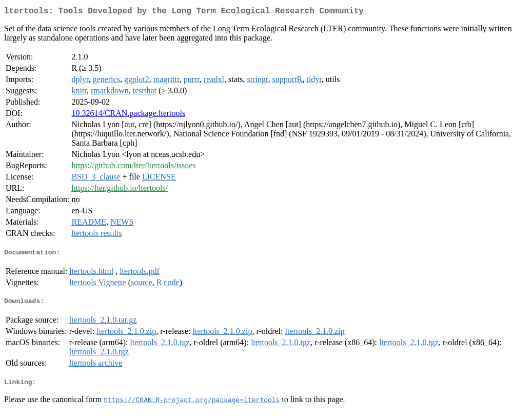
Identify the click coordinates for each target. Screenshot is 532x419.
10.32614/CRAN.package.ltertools (128, 115)
